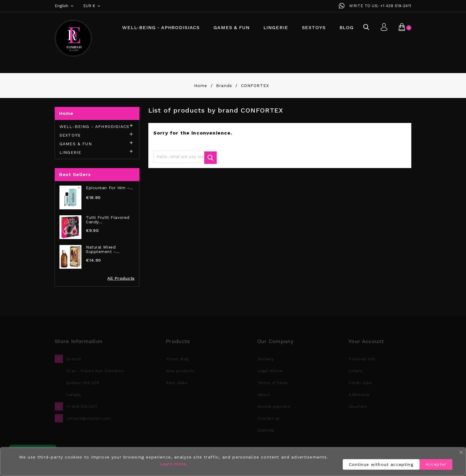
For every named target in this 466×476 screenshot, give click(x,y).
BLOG (347, 27)
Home (66, 113)
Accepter (436, 464)
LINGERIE (276, 27)
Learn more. (174, 464)
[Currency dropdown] (92, 6)
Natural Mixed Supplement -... (103, 249)
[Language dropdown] (64, 6)
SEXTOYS (314, 27)
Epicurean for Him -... (110, 188)
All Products (121, 278)
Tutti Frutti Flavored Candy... (108, 220)
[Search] (185, 157)
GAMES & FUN (231, 27)
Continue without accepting (381, 464)
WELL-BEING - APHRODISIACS (161, 27)
